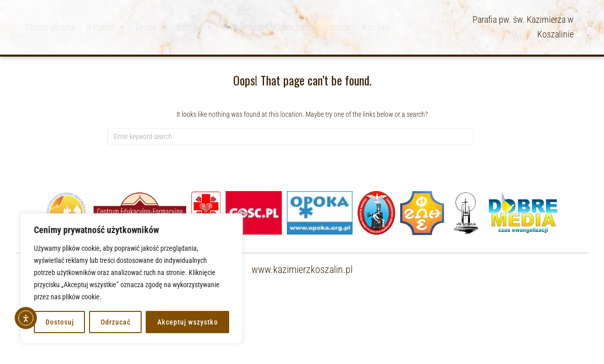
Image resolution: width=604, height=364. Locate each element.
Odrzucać (116, 322)
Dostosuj (60, 322)
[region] (132, 279)
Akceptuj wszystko (188, 322)
